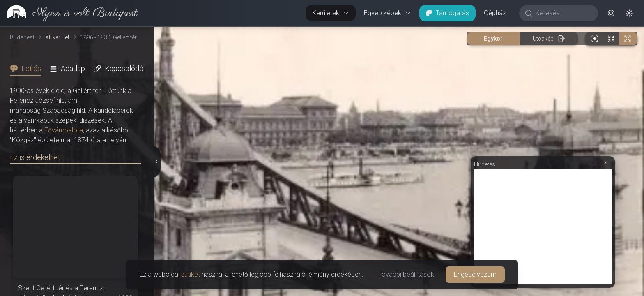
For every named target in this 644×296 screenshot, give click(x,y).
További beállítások (406, 274)
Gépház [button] (495, 13)
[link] (69, 13)
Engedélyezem (475, 274)
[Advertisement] (543, 227)
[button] (611, 13)
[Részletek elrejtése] (157, 162)
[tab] (28, 69)
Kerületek (331, 13)
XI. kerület (57, 37)
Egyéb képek (388, 13)
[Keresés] (563, 13)
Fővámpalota (64, 130)
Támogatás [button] (447, 13)
